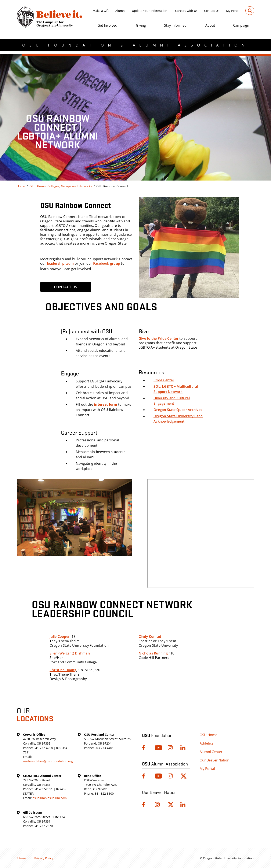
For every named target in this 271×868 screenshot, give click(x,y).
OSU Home (208, 735)
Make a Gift (101, 11)
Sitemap (23, 858)
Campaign (241, 25)
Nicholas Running (153, 653)
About (210, 25)
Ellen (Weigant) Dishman (70, 653)
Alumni (120, 11)
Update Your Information (150, 11)
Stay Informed (175, 25)
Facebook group (107, 264)
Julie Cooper (60, 637)
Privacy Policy (44, 858)
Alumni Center (211, 752)
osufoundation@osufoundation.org (48, 761)
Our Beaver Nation (214, 760)
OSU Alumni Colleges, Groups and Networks (61, 186)
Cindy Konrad (150, 637)
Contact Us (212, 11)
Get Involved (107, 25)
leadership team (60, 264)
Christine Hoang (63, 670)
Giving (141, 25)
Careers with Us (186, 11)
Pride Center (164, 380)
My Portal (233, 11)
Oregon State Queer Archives (178, 410)
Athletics (207, 743)
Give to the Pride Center (159, 338)
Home (21, 186)
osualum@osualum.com (50, 798)
